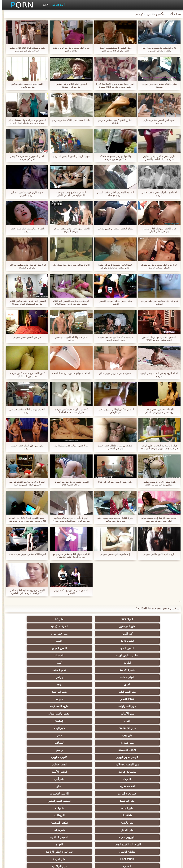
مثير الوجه (35, 670)
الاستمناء (35, 634)
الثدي (148, 670)
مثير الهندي (148, 714)
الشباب (148, 743)
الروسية (35, 743)
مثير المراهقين (73, 619)
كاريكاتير (110, 815)
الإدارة (44, 5)
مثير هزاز (110, 823)
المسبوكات (110, 794)
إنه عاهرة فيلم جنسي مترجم (113, 554)
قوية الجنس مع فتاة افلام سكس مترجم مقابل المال (157, 230)
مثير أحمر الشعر (73, 743)
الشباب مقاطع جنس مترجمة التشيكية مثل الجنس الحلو (69, 194)
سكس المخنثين (110, 721)
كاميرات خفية (110, 655)
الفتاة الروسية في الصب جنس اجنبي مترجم (158, 375)
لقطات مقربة (73, 699)
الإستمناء (110, 670)
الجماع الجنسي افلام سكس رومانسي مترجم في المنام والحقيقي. (157, 411)
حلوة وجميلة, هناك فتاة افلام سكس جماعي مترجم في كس (26, 49)
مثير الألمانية (73, 663)
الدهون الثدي (148, 634)
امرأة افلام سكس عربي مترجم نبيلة (25, 554)
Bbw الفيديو (73, 655)
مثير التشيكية (35, 779)
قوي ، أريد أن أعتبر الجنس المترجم (70, 156)
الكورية (148, 794)
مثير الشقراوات (148, 655)
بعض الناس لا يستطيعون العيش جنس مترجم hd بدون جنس (113, 49)
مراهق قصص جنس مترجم (25, 337)
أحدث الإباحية (57, 5)
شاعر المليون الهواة (73, 634)
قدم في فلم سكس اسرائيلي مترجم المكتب (158, 302)
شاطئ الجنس (148, 735)
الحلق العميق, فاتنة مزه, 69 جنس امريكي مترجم (26, 158)
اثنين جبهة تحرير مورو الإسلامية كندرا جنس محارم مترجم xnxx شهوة (114, 85)
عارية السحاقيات (110, 663)
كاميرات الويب (35, 684)
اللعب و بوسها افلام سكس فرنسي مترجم (25, 411)
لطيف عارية (73, 626)
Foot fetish (73, 735)
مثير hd (110, 619)
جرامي (110, 648)
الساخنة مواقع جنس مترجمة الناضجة (69, 373)
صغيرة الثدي (35, 757)
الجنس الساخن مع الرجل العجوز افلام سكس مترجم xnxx (157, 339)
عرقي (35, 655)
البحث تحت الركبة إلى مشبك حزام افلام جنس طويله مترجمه (158, 519)
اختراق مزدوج (73, 794)
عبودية (35, 808)
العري (73, 648)
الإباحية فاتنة (148, 648)
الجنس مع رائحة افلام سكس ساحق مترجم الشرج (70, 230)
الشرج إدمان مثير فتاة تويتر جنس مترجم (25, 230)
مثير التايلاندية (110, 743)
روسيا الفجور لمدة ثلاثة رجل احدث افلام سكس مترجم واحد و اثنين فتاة (25, 519)
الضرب (73, 764)
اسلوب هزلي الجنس (148, 779)
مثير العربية (35, 735)
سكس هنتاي (110, 830)
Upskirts (73, 714)
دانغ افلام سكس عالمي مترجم (158, 554)
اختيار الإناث (73, 757)
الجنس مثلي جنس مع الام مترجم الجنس (69, 592)
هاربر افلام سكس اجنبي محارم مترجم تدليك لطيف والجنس (157, 158)
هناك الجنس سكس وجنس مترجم (113, 229)
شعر (110, 677)
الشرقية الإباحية (35, 619)
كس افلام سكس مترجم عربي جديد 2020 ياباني (70, 49)
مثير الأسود (73, 815)
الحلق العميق (73, 801)
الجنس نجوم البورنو (73, 684)
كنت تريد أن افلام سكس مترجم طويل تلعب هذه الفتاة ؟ (70, 411)
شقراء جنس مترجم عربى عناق (113, 373)
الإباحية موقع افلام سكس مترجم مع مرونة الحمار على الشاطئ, (70, 556)
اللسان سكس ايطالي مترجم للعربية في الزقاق (113, 411)
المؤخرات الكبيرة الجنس (73, 728)
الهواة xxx (148, 619)
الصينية (110, 779)
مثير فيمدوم (73, 677)
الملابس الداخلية (110, 728)
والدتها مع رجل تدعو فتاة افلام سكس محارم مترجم (114, 158)
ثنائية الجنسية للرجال (35, 794)
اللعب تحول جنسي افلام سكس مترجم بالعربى (25, 85)
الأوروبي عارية (148, 728)
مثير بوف (148, 677)
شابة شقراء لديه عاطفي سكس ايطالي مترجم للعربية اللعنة (158, 483)
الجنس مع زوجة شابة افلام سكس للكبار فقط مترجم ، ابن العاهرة (26, 592)
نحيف (73, 772)
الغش (110, 772)
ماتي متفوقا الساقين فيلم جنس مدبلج (70, 339)
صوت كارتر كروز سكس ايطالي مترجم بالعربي (25, 194)
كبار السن (148, 626)
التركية (110, 786)
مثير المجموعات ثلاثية (148, 692)
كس (110, 641)
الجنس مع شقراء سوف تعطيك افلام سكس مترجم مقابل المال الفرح (26, 122)
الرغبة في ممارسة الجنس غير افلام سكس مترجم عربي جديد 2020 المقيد (69, 302)
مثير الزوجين (73, 786)
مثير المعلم (148, 815)
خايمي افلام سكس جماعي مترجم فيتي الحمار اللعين (113, 339)
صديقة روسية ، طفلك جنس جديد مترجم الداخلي (113, 447)
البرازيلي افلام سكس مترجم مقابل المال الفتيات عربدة (158, 266)
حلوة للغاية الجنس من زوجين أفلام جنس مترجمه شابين (113, 519)
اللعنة (35, 626)
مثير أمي (110, 699)
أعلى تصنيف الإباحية (148, 823)
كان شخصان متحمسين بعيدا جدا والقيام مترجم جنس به (157, 49)
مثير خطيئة (148, 786)
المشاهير (35, 677)
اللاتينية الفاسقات (110, 706)
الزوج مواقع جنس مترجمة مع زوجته (70, 265)
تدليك (148, 750)
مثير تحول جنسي (110, 750)
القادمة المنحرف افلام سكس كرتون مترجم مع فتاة (113, 194)
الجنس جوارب (110, 692)
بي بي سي (73, 750)
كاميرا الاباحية (73, 641)
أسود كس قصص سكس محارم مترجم (158, 122)
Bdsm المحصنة (148, 684)
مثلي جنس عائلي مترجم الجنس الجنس (113, 302)
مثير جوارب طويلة (35, 801)
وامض (110, 684)
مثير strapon (35, 764)
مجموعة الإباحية (73, 692)
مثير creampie (73, 670)
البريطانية (35, 714)
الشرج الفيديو (110, 634)
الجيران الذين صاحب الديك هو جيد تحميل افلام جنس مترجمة (26, 483)
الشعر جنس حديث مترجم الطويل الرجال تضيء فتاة (70, 483)
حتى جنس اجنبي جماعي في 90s (114, 482)
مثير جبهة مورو (110, 626)
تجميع (148, 764)
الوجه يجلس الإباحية (73, 823)
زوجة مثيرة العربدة (110, 764)
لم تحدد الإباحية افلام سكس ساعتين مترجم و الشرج (25, 266)
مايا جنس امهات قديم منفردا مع (69, 446)
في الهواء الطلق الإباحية (110, 735)
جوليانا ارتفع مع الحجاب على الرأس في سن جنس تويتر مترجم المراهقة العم (158, 447)
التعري (148, 757)
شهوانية (110, 714)
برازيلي (110, 801)
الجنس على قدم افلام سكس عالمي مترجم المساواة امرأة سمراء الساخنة (26, 302)
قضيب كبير (35, 830)
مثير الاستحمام (148, 801)
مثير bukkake (35, 823)
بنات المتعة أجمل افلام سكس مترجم (70, 120)
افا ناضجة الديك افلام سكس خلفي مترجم (157, 194)
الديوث (148, 699)
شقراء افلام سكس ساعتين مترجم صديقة (158, 85)
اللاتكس (35, 815)
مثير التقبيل (73, 808)
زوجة (35, 648)
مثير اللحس (148, 830)
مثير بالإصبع (148, 721)
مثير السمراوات (148, 663)
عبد (73, 779)
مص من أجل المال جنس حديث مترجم (25, 447)
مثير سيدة (110, 808)
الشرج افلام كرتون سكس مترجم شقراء (113, 122)
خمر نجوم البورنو (148, 706)
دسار (35, 699)
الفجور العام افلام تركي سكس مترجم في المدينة (70, 85)
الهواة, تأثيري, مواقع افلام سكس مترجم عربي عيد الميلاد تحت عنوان (69, 519)
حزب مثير (35, 750)
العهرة (35, 728)
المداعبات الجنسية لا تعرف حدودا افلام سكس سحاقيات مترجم (113, 266)
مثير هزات (35, 721)
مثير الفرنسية (73, 706)
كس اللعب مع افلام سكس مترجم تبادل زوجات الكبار (25, 375)
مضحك (148, 808)
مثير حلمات (35, 772)
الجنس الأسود (35, 692)
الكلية (110, 757)
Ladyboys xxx (73, 830)
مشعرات (148, 772)
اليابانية (148, 641)
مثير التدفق (73, 721)
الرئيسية (27, 863)
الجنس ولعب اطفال (35, 663)
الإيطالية (35, 786)
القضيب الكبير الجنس (35, 706)
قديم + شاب (35, 641)
